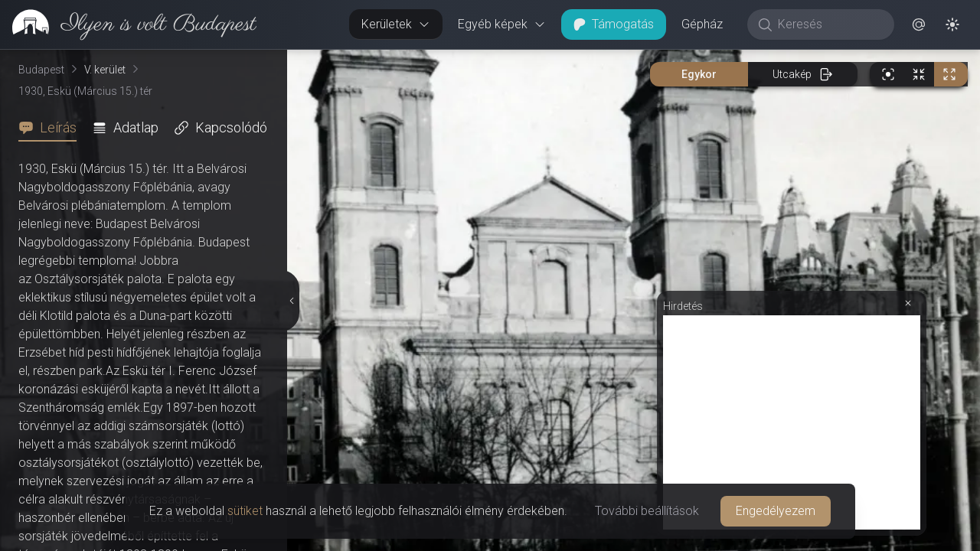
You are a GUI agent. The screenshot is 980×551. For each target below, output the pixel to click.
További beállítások (647, 511)
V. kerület (105, 70)
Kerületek (396, 24)
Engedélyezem (776, 511)
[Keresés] (829, 24)
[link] (128, 24)
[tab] (52, 128)
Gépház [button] (702, 24)
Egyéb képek (502, 24)
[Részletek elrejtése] (293, 301)
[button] (919, 24)
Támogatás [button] (614, 24)
